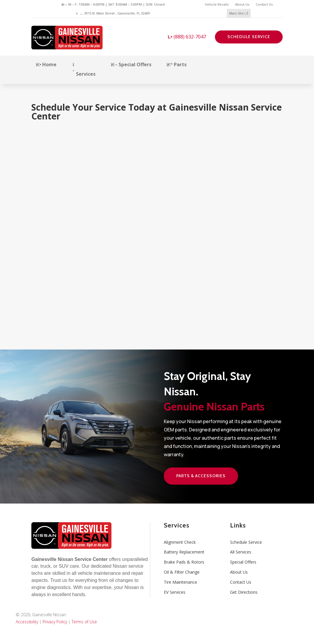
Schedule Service (249, 37)
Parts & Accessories (201, 476)
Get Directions (244, 592)
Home (46, 64)
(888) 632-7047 (187, 37)
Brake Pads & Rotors (184, 562)
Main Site (239, 13)
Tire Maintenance (181, 582)
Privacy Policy (55, 622)
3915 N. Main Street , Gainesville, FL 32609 (113, 13)
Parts (177, 64)
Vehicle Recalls (217, 4)
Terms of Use (84, 622)
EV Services (175, 592)
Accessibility (27, 622)
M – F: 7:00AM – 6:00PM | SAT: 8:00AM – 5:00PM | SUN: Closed (113, 4)
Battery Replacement (184, 552)
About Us (242, 4)
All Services (241, 552)
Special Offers (131, 64)
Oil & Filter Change (182, 572)
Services (84, 70)
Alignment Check (180, 542)
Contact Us (264, 4)
